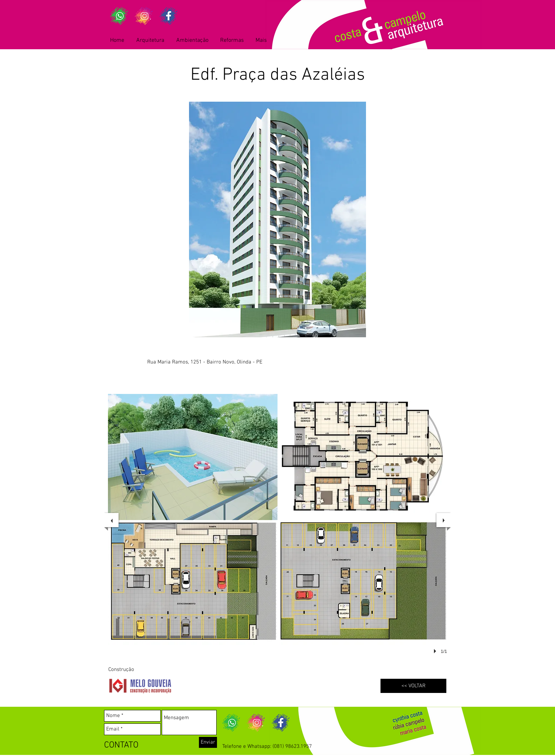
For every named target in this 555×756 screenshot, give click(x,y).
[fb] (168, 16)
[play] (436, 651)
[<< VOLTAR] (413, 686)
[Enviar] (208, 742)
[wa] (119, 16)
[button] (193, 457)
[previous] (111, 520)
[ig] (144, 16)
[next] (444, 520)
